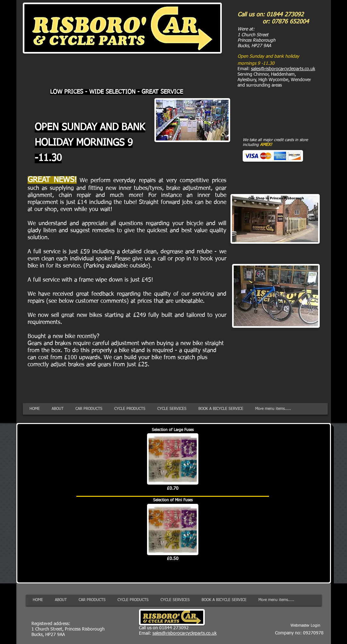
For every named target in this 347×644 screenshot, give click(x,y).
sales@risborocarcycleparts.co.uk (283, 69)
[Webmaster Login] (305, 626)
